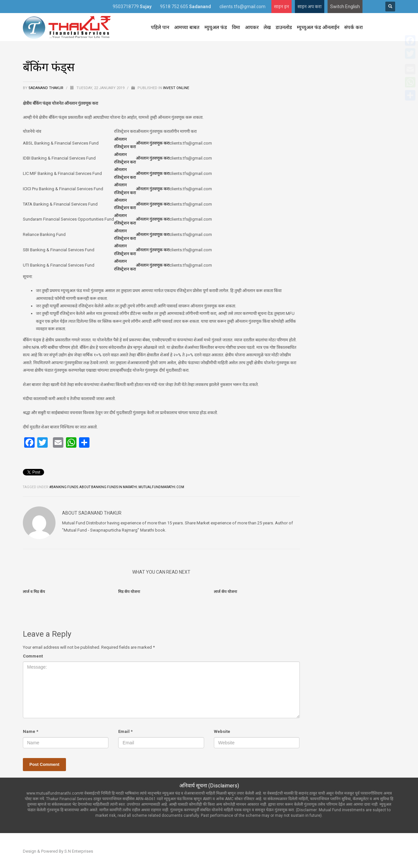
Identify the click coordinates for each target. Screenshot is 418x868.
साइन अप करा (310, 7)
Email (125, 731)
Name (31, 731)
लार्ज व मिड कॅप (34, 592)
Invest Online (176, 88)
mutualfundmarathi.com (161, 487)
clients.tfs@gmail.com (242, 7)
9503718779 (132, 7)
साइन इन (281, 7)
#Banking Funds (64, 487)
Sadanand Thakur (46, 88)
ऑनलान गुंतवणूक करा (153, 143)
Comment (33, 656)
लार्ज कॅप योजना (225, 592)
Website (222, 731)
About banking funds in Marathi (108, 487)
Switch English (345, 7)
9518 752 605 (185, 7)
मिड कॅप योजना (129, 592)
